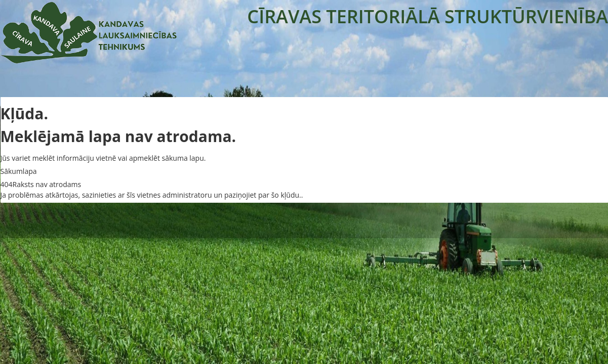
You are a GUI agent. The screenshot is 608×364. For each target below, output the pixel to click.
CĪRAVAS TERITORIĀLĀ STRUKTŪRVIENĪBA (428, 16)
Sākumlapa (19, 171)
